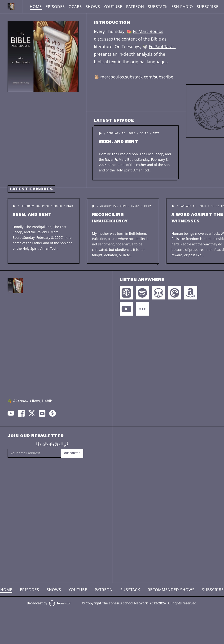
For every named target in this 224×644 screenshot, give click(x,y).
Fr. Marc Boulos (148, 31)
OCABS (75, 7)
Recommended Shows (171, 590)
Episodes (55, 7)
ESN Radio (182, 7)
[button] (101, 133)
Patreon (135, 7)
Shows (93, 7)
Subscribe (208, 7)
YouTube (113, 7)
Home (36, 7)
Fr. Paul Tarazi (162, 46)
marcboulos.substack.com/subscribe (137, 77)
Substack (158, 7)
